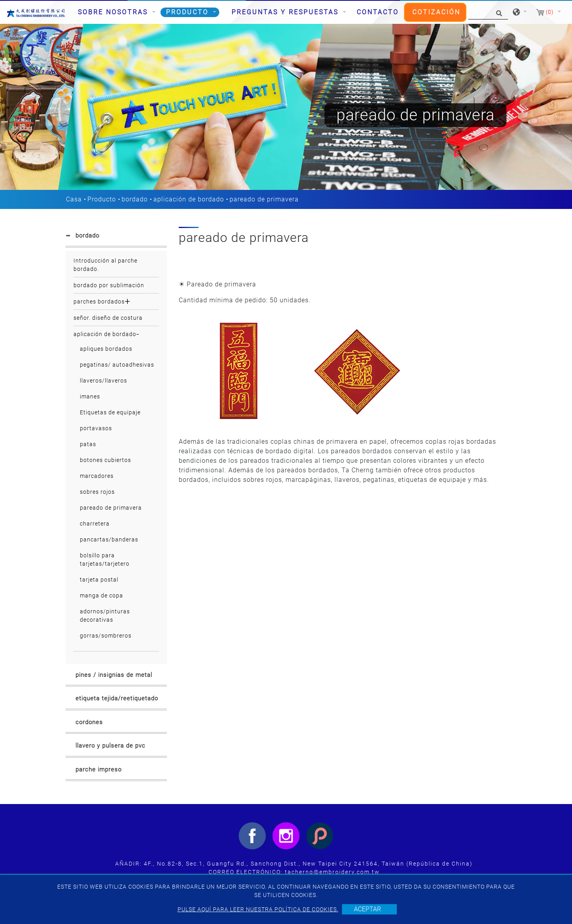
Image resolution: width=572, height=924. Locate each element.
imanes (90, 396)
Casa (74, 199)
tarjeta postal (99, 580)
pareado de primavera (111, 508)
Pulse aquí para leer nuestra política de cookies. (258, 909)
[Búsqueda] (488, 13)
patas (88, 444)
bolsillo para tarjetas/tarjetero (105, 560)
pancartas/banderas (109, 539)
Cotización (436, 12)
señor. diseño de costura (108, 318)
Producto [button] (189, 12)
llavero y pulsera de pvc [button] (110, 746)
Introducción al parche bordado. (105, 265)
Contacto (378, 12)
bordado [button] (87, 236)
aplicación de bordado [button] (105, 334)
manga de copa (101, 595)
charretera (95, 524)
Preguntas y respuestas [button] (286, 12)
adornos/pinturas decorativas (105, 616)
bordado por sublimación (109, 285)
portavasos (96, 428)
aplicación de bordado (189, 199)
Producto (102, 199)
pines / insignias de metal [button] (114, 675)
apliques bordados (106, 349)
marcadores (97, 476)
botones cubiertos (105, 460)
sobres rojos (97, 492)
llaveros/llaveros (103, 381)
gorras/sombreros (106, 636)
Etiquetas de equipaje (110, 412)
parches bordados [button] (99, 302)
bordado (135, 199)
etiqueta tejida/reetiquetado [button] (117, 698)
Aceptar (367, 909)
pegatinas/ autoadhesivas (117, 365)
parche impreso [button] (99, 769)
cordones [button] (89, 722)
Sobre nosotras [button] (114, 12)
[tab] (116, 237)
